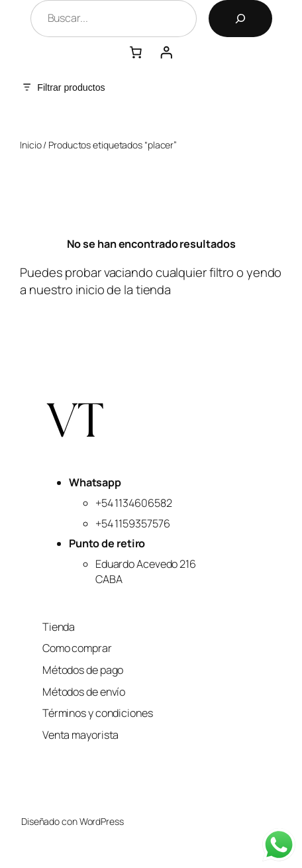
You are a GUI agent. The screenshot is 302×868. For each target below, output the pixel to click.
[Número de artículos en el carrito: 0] (136, 52)
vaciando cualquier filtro (169, 272)
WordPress (102, 821)
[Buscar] (240, 19)
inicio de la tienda (123, 290)
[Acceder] (166, 52)
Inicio (30, 145)
